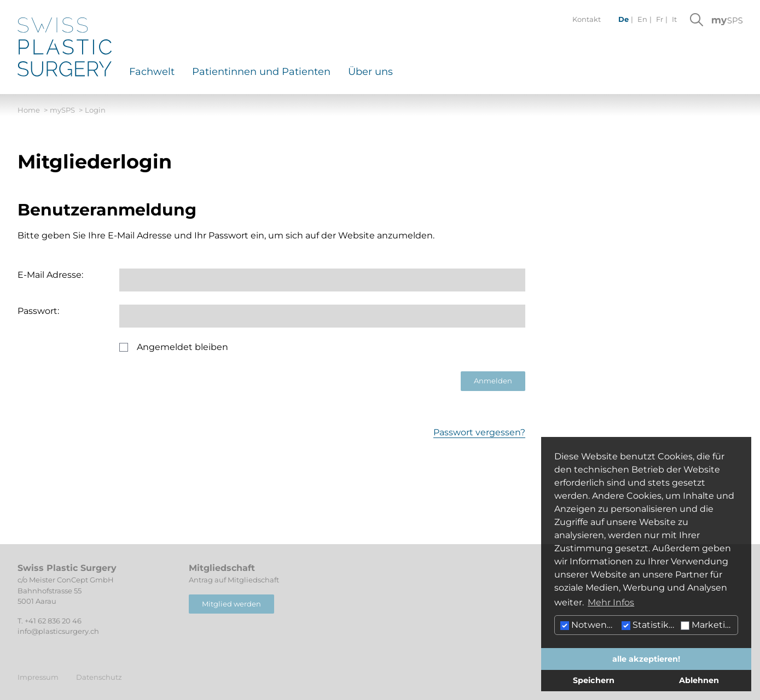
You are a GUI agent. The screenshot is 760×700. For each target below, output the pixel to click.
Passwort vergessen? (479, 432)
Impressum (38, 677)
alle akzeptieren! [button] (646, 659)
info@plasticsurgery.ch (58, 631)
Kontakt (587, 19)
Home (33, 110)
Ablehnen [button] (699, 680)
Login (95, 110)
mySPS (66, 110)
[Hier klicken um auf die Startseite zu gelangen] (65, 47)
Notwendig (590, 625)
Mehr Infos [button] (611, 602)
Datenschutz (99, 677)
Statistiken (650, 625)
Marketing (709, 625)
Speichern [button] (594, 680)
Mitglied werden (231, 604)
